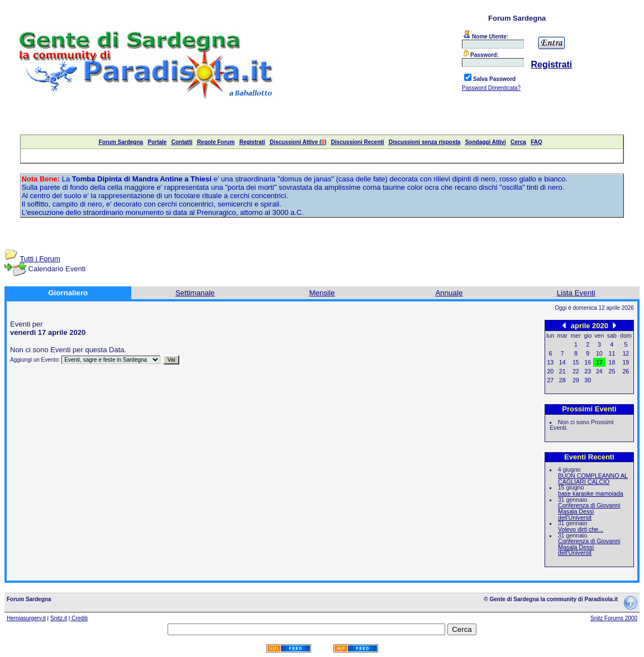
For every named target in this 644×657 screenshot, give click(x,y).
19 (626, 362)
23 (588, 371)
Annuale (449, 293)
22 (576, 371)
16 (588, 362)
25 (612, 371)
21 (562, 371)
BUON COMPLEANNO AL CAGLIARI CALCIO (593, 479)
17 (599, 362)
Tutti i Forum (40, 259)
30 (588, 380)
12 (626, 353)
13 (550, 362)
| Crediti (78, 618)
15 (576, 362)
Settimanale (195, 293)
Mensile (322, 293)
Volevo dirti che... (581, 529)
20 (550, 371)
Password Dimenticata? (491, 88)
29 (576, 380)
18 (612, 362)
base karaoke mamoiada (591, 493)
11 (612, 353)
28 (562, 380)
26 (626, 371)
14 (562, 362)
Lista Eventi (576, 293)
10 (599, 353)
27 (550, 380)
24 (599, 371)
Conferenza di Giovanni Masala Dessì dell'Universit (589, 511)
